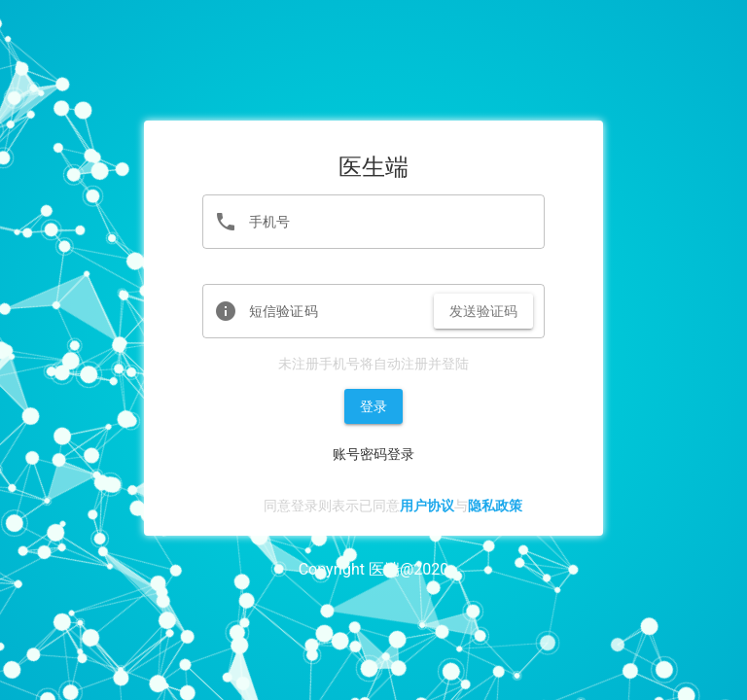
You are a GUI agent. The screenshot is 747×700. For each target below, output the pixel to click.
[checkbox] (258, 507)
